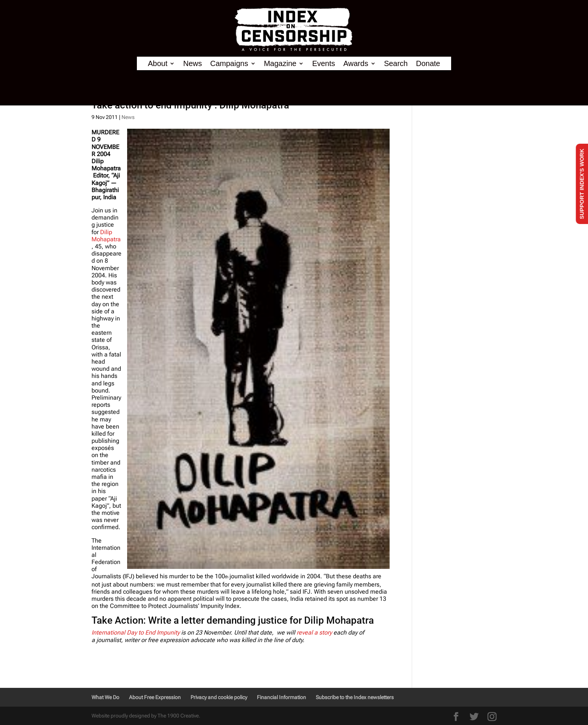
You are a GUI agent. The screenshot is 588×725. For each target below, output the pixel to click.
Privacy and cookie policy (219, 697)
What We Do (105, 697)
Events (323, 64)
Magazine (280, 64)
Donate (428, 64)
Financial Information (281, 697)
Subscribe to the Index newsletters (355, 697)
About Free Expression (155, 697)
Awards (356, 64)
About (157, 64)
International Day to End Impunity (136, 632)
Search (396, 64)
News (192, 64)
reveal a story (314, 632)
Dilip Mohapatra (106, 236)
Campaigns (229, 64)
